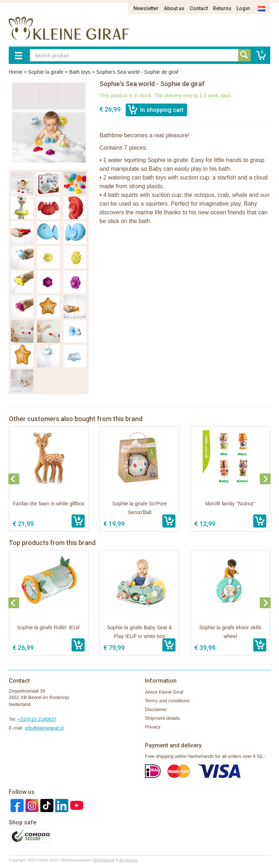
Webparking (104, 860)
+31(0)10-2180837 (37, 719)
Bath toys (80, 72)
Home (15, 72)
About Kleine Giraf (164, 692)
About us (174, 8)
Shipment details (162, 718)
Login (243, 8)
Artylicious (128, 860)
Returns (222, 8)
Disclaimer (156, 709)
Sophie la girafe (46, 72)
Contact (199, 8)
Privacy (153, 727)
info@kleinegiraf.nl (44, 728)
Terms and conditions (167, 701)
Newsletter (146, 8)
